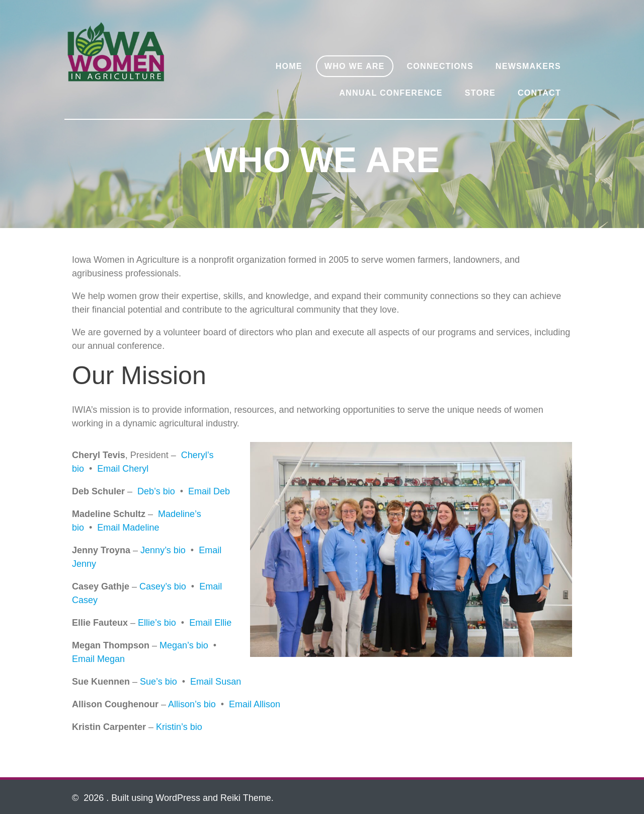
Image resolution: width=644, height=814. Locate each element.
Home (289, 66)
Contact (539, 93)
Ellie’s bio (157, 623)
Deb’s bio (156, 491)
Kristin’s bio (179, 727)
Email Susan (216, 682)
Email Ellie (210, 623)
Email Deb (209, 491)
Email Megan (98, 659)
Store (480, 93)
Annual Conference (391, 93)
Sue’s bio (158, 682)
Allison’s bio (192, 704)
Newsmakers (528, 66)
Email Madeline (128, 528)
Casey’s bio (163, 586)
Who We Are (355, 66)
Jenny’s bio (163, 550)
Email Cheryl (123, 469)
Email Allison (255, 704)
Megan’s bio (184, 645)
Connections (440, 66)
